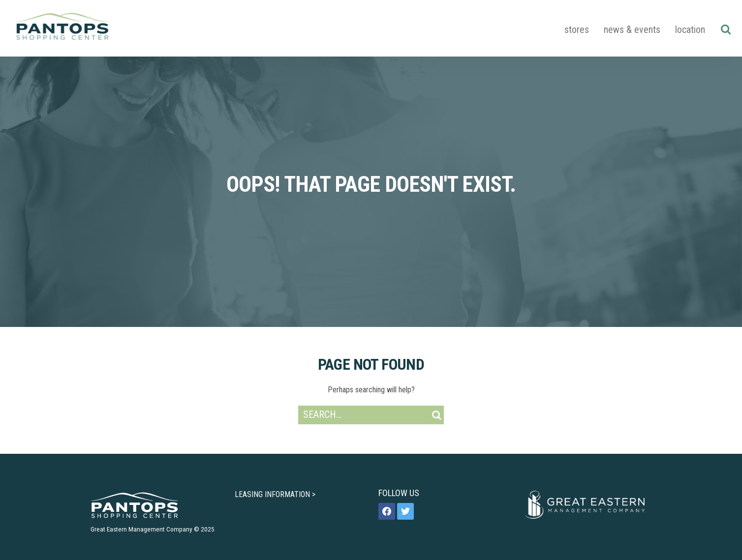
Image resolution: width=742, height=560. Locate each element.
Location (690, 29)
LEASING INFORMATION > (275, 494)
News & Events (632, 29)
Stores (577, 29)
